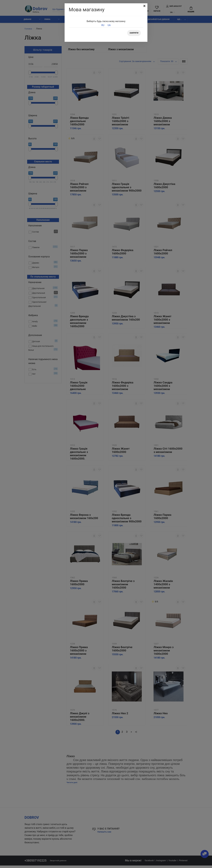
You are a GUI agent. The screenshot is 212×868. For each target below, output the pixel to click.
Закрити (133, 33)
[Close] (144, 6)
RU (103, 25)
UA (109, 25)
